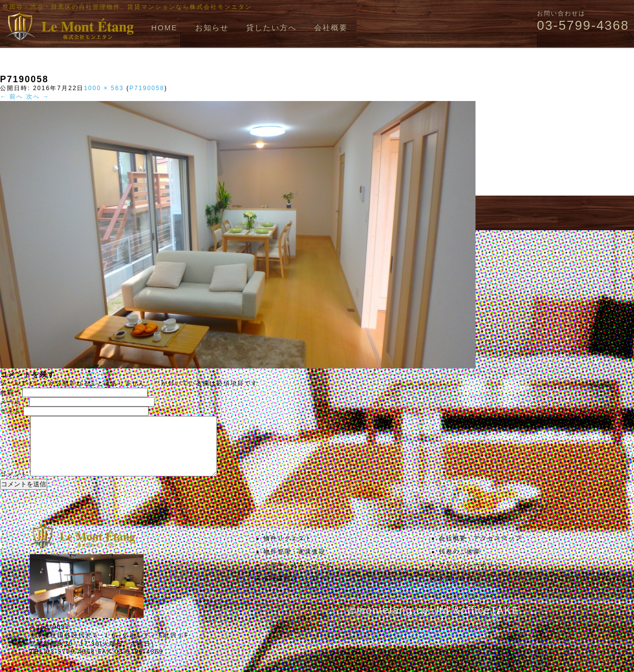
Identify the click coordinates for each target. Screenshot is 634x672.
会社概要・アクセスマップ (480, 550)
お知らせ (212, 27)
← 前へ (12, 97)
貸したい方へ (271, 27)
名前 (10, 393)
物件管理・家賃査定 (295, 564)
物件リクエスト (288, 550)
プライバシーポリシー (474, 577)
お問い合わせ (460, 590)
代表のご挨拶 (460, 564)
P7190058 (147, 88)
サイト (10, 412)
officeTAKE (490, 622)
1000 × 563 (104, 88)
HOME (164, 27)
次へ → (38, 97)
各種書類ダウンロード (298, 590)
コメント (14, 486)
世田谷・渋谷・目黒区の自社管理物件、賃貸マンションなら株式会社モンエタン (127, 7)
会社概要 (331, 27)
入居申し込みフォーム (298, 577)
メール (13, 402)
